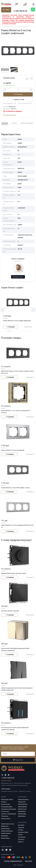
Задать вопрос (18, 277)
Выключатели (6, 804)
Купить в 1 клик (18, 99)
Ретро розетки (6, 819)
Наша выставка (23, 832)
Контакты (21, 839)
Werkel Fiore (5, 826)
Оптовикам (22, 837)
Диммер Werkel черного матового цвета (14, 573)
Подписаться (18, 760)
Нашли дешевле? (10, 103)
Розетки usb (5, 811)
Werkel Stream (5, 829)
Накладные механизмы (9, 809)
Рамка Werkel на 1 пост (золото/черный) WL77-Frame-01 (16, 412)
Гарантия (21, 827)
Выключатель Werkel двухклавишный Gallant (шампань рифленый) (15, 649)
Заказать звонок (6, 781)
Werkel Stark (22, 811)
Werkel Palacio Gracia (8, 824)
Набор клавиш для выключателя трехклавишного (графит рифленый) (17, 689)
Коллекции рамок (7, 807)
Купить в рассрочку (25, 103)
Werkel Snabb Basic (7, 831)
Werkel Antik (22, 802)
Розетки (4, 802)
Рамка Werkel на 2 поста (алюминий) (13, 450)
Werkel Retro (22, 816)
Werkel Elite (5, 836)
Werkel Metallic (22, 807)
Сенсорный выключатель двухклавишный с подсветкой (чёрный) (15, 729)
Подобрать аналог (9, 78)
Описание (5, 123)
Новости (21, 842)
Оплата (20, 835)
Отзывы (14, 123)
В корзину (18, 94)
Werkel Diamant (23, 804)
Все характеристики (10, 115)
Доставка (21, 825)
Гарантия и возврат (27, 123)
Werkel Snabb (22, 814)
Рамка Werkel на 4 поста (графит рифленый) (17, 321)
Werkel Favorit (22, 809)
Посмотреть (28, 327)
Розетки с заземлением (9, 814)
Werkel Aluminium (23, 800)
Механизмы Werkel (7, 800)
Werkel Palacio (5, 838)
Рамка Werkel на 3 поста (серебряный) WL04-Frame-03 (17, 526)
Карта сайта (29, 861)
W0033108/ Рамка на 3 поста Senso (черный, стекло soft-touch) (17, 372)
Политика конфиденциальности (13, 861)
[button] (3, 310)
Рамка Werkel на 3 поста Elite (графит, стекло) (15, 488)
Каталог (4, 10)
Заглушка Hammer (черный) (10, 611)
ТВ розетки (5, 816)
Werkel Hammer (6, 833)
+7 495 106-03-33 (20, 11)
